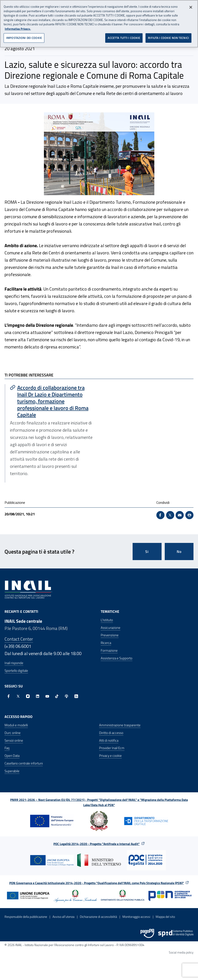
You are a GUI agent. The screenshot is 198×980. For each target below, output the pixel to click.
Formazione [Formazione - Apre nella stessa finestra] (109, 650)
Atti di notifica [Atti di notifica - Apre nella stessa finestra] (109, 740)
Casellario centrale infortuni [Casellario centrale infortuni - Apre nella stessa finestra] (24, 763)
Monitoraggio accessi (136, 917)
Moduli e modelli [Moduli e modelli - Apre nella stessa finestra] (16, 725)
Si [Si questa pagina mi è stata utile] (147, 552)
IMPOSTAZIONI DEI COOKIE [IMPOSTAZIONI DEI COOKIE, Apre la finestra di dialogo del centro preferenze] (24, 38)
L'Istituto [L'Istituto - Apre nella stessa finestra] (107, 620)
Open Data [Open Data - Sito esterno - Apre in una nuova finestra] (12, 756)
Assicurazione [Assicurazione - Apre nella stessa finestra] (111, 628)
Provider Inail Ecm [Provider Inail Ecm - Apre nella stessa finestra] (112, 748)
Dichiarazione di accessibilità (98, 917)
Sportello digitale (16, 671)
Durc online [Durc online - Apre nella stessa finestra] (13, 733)
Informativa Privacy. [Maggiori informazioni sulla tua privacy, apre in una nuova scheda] (18, 29)
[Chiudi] (191, 7)
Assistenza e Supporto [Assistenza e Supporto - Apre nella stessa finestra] (117, 658)
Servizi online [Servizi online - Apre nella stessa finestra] (14, 740)
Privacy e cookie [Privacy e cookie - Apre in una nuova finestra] (110, 756)
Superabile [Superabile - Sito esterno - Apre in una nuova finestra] (12, 771)
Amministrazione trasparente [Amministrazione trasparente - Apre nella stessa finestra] (120, 725)
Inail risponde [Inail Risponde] (14, 663)
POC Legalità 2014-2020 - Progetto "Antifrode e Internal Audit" (97, 844)
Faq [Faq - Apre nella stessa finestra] (7, 748)
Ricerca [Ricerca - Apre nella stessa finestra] (106, 643)
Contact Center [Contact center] (19, 639)
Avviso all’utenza (63, 917)
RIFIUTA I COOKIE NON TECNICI (168, 38)
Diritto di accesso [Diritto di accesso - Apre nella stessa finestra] (111, 733)
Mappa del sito (165, 917)
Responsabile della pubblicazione (26, 917)
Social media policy (181, 952)
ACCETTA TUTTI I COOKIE (124, 38)
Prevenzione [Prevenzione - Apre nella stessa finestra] (110, 635)
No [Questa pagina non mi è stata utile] (179, 552)
